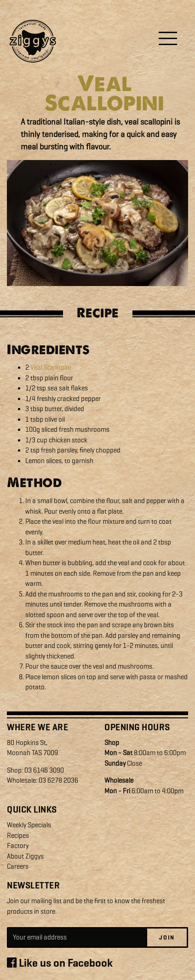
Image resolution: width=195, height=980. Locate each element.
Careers (18, 866)
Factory (18, 846)
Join (167, 937)
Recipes (18, 836)
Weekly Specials (29, 825)
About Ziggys (25, 856)
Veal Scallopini (51, 367)
